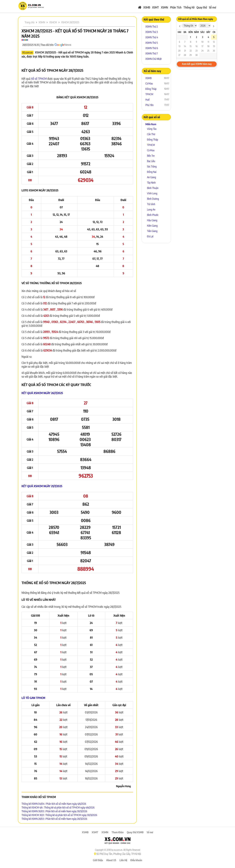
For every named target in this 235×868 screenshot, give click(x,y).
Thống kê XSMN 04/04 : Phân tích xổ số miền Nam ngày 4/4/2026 (54, 804)
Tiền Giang (152, 231)
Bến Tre (151, 156)
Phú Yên (149, 105)
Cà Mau (149, 83)
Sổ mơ (212, 7)
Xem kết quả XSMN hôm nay (197, 64)
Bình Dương (153, 199)
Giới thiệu (98, 860)
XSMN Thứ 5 (152, 43)
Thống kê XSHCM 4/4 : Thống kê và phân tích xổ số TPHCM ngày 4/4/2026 (58, 808)
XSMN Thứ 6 (152, 48)
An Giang (152, 177)
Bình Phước (153, 215)
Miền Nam (151, 124)
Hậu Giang (152, 220)
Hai (179, 32)
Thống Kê (189, 7)
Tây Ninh (151, 183)
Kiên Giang (152, 226)
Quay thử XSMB (135, 832)
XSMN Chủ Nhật (153, 59)
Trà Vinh (151, 204)
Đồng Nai (152, 172)
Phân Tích (176, 7)
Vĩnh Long (152, 193)
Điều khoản (136, 860)
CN (214, 32)
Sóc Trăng (152, 166)
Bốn (191, 32)
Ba (185, 32)
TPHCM (149, 94)
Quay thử (202, 7)
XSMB (147, 7)
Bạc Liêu (151, 161)
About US (111, 860)
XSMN (164, 7)
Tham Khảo (118, 832)
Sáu (202, 32)
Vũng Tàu (152, 129)
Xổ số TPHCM (39, 79)
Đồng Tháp (151, 89)
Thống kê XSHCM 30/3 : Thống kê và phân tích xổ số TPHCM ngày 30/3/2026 (59, 815)
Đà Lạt (150, 236)
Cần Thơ (151, 134)
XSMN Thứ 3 (152, 32)
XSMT (156, 7)
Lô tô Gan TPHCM (33, 698)
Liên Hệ (123, 860)
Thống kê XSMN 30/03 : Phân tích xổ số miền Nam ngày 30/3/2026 (54, 811)
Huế (147, 100)
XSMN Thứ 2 (152, 27)
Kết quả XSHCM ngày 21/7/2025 (42, 486)
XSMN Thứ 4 (152, 37)
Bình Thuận (153, 188)
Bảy (208, 32)
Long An (151, 210)
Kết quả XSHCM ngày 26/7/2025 (42, 393)
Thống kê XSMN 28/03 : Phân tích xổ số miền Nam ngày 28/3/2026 (54, 819)
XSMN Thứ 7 (152, 53)
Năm (196, 32)
